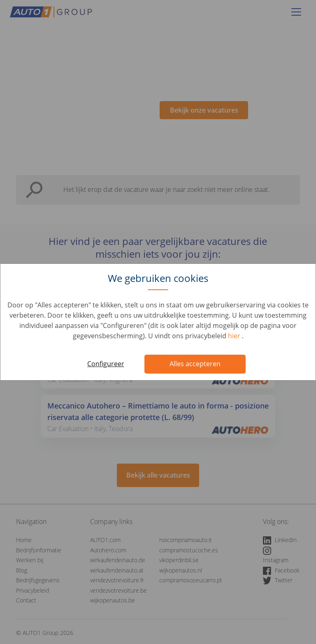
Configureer (106, 364)
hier (235, 336)
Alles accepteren (195, 364)
